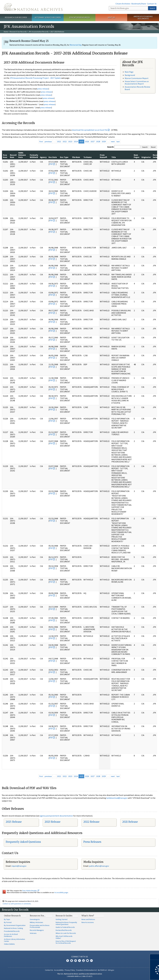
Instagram (76, 961)
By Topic (7, 919)
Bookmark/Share (139, 4)
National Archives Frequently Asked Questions (66, 923)
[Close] (156, 957)
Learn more (137, 976)
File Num (76, 157)
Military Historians (36, 922)
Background (130, 75)
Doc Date (53, 157)
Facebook (68, 961)
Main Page (129, 72)
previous (48, 141)
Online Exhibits (9, 944)
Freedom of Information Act (86, 970)
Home (6, 32)
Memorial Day (76, 45)
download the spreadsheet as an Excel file (90, 130)
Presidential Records (12, 931)
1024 (76, 141)
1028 (98, 141)
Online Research (12, 916)
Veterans (33, 933)
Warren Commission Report (137, 78)
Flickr (91, 961)
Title (114, 157)
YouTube (83, 961)
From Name (104, 156)
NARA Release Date (22, 155)
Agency (43, 157)
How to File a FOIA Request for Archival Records (66, 942)
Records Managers (37, 930)
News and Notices (88, 919)
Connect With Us (80, 957)
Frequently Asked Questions (23, 842)
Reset (153, 147)
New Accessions (88, 922)
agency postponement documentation (56, 816)
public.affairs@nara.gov (99, 866)
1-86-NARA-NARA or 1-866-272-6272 (80, 976)
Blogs (87, 961)
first (41, 141)
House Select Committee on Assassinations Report (137, 83)
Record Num (13, 156)
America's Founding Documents (143, 17)
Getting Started (61, 919)
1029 (104, 141)
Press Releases (92, 842)
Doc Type (64, 157)
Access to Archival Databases (11, 935)
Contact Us (152, 4)
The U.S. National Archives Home (33, 7)
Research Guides (64, 916)
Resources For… (38, 916)
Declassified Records (64, 930)
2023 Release (52, 822)
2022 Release (91, 822)
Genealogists (35, 919)
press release (43, 89)
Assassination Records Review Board (137, 88)
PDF (51, 164)
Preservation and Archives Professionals (40, 926)
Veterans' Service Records (48, 17)
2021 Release (130, 822)
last (118, 141)
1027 (93, 141)
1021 (59, 141)
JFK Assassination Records (39, 32)
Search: (111, 147)
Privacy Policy (70, 970)
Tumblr (79, 961)
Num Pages (137, 156)
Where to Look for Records (66, 933)
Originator (146, 157)
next (113, 141)
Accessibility (59, 970)
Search (152, 8)
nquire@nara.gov (19, 866)
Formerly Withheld (34, 156)
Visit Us (111, 17)
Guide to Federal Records (65, 927)
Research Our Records (16, 17)
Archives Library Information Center (14, 940)
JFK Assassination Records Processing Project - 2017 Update (35, 78)
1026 (87, 141)
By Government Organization (15, 925)
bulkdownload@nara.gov (117, 798)
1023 (70, 141)
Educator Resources (79, 17)
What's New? (88, 916)
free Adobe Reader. (31, 891)
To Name (88, 157)
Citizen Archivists (123, 4)
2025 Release (14, 822)
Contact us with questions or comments (17, 904)
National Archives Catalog (13, 928)
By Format (8, 922)
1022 (65, 141)
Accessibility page (61, 892)
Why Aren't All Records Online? (64, 937)
